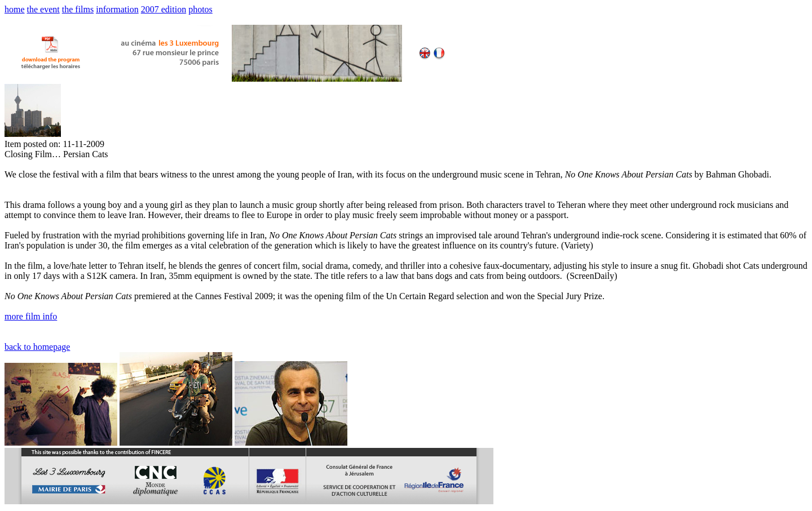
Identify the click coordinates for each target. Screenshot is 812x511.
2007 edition (164, 9)
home (15, 9)
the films (78, 9)
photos (200, 9)
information (117, 9)
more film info (31, 316)
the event (43, 9)
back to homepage (37, 347)
